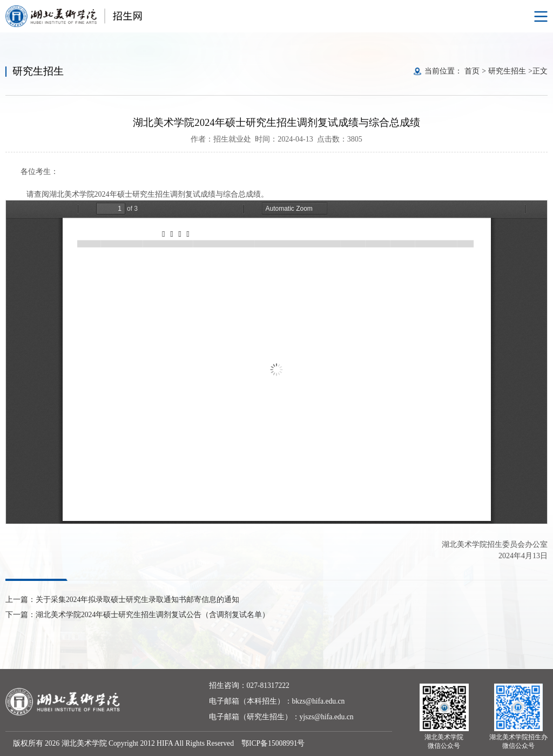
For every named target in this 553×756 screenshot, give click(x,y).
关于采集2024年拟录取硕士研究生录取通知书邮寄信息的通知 (137, 600)
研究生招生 (507, 71)
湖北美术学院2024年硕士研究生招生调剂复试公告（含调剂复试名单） (153, 615)
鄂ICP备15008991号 (273, 743)
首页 (472, 71)
